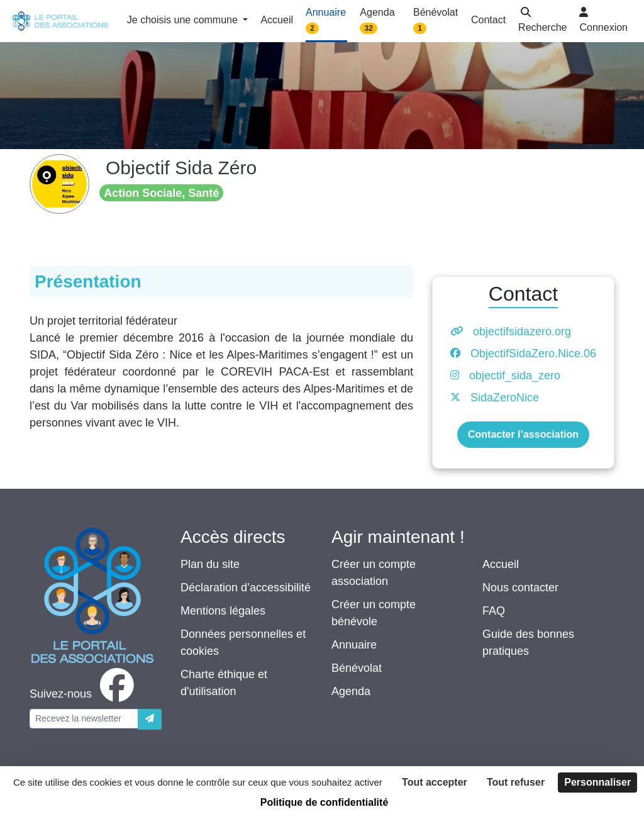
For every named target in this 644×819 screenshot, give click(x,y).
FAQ (494, 611)
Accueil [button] (277, 20)
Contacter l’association (523, 434)
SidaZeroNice (505, 398)
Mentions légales (223, 611)
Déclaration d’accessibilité (246, 588)
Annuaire (354, 645)
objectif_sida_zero (515, 376)
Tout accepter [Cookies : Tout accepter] (435, 782)
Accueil (501, 564)
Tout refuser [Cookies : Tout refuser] (516, 782)
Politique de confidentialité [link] (325, 802)
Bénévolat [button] (436, 20)
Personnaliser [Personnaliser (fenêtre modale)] (597, 782)
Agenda (351, 691)
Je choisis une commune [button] (184, 20)
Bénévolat (357, 668)
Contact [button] (488, 20)
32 (369, 28)
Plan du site (210, 564)
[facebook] (84, 694)
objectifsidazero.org (522, 331)
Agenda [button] (377, 20)
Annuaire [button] (326, 20)
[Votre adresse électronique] (84, 719)
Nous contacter (520, 588)
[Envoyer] (150, 719)
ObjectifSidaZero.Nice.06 (533, 354)
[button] (542, 21)
